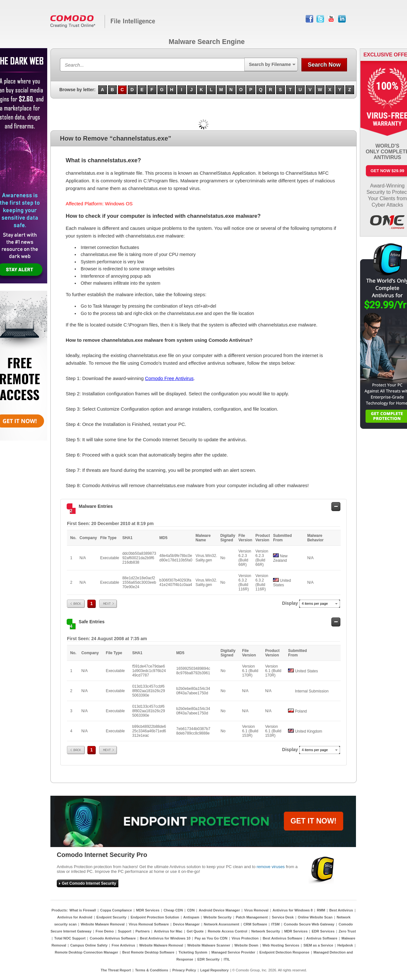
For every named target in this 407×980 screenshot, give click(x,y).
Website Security (218, 917)
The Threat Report (116, 970)
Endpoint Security (111, 917)
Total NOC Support (70, 938)
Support (125, 931)
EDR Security (209, 959)
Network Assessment (222, 924)
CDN (191, 910)
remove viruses (270, 867)
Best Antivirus (341, 910)
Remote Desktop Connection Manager (87, 952)
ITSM (275, 924)
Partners (143, 931)
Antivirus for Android (75, 917)
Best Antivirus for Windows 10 (165, 938)
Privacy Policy (184, 970)
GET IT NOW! (314, 821)
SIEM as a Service (318, 945)
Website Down (246, 945)
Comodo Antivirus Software (113, 938)
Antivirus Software (322, 938)
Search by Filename (270, 64)
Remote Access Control (227, 931)
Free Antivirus (123, 945)
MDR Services (148, 910)
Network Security (266, 931)
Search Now (324, 65)
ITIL (227, 959)
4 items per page (315, 603)
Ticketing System (193, 952)
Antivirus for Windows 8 (292, 910)
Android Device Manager (219, 910)
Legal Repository (215, 970)
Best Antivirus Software (283, 938)
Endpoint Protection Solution (155, 917)
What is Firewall (83, 910)
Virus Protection (245, 938)
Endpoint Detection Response (284, 952)
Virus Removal (256, 910)
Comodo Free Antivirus (169, 378)
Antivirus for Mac (168, 931)
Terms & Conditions (152, 970)
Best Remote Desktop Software (148, 952)
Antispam (191, 917)
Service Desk (283, 917)
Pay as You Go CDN (211, 938)
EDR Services (323, 931)
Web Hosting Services (281, 945)
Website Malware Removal (103, 924)
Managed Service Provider (233, 952)
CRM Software (255, 924)
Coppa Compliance (116, 910)
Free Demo (105, 931)
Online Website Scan (315, 917)
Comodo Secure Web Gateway (309, 924)
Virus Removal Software (149, 924)
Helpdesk (345, 945)
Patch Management (252, 917)
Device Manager (186, 924)
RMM (321, 910)
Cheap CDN (173, 910)
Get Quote (195, 931)
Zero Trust (347, 931)
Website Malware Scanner (209, 945)
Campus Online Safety (89, 945)
